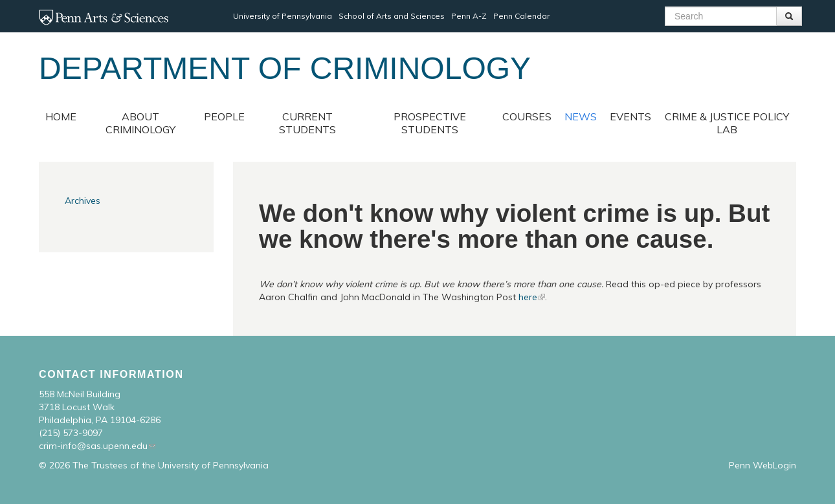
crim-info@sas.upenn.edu (93, 446)
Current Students (307, 123)
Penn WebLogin (763, 465)
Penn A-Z (469, 16)
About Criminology (140, 123)
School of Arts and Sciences (392, 16)
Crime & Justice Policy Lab (727, 123)
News (581, 116)
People (224, 116)
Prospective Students (430, 123)
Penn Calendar (521, 16)
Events (630, 116)
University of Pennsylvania (283, 16)
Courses (527, 116)
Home (61, 116)
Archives (83, 201)
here (528, 297)
